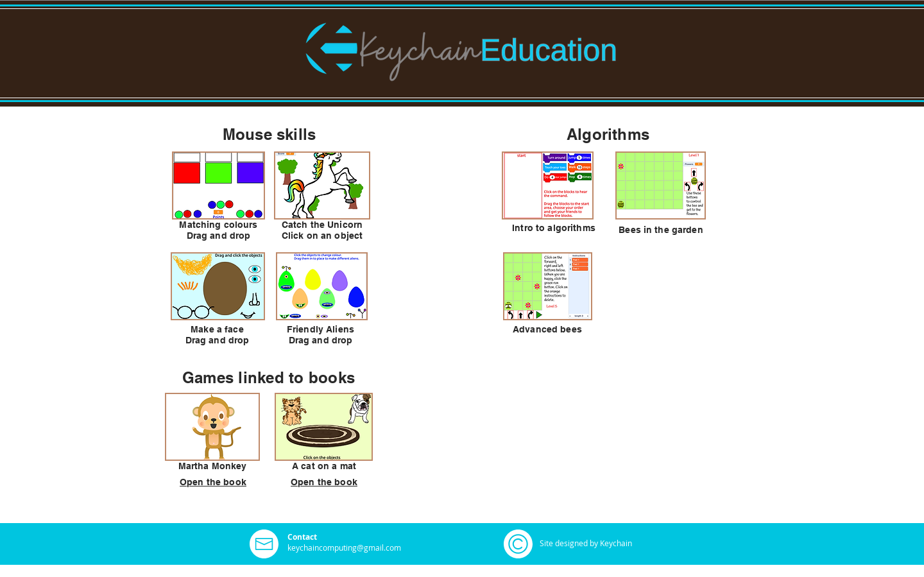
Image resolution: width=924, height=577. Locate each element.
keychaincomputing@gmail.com (344, 547)
